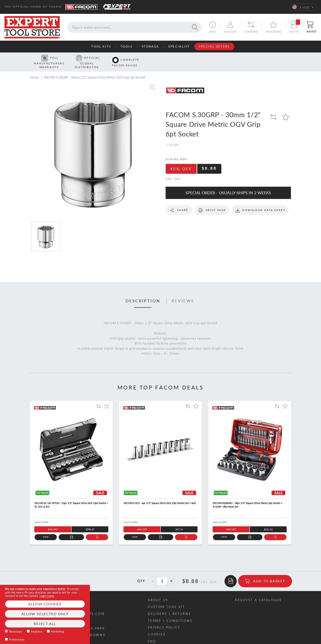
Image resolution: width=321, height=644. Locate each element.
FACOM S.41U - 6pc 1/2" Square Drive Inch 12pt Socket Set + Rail (160, 496)
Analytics (37, 631)
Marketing (57, 631)
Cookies (157, 627)
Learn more (47, 596)
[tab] (143, 294)
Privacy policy (164, 620)
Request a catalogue (258, 593)
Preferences (17, 640)
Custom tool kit (166, 600)
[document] (45, 614)
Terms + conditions (170, 614)
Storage (150, 46)
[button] (304, 7)
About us (158, 593)
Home (34, 70)
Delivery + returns (169, 607)
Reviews (183, 294)
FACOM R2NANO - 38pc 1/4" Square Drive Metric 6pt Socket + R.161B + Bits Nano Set (248, 498)
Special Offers (214, 46)
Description (143, 294)
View (46, 530)
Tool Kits (101, 46)
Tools (127, 46)
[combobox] (134, 27)
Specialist (179, 46)
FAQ (152, 634)
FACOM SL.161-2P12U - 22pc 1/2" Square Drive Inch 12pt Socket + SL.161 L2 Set (71, 498)
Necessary (16, 631)
